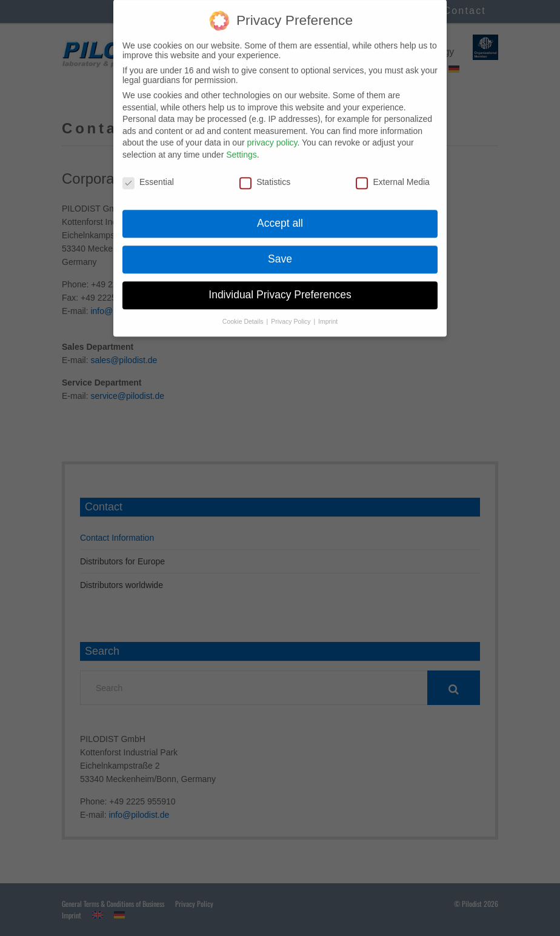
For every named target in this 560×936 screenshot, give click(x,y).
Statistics (265, 171)
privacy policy (272, 132)
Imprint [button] (328, 310)
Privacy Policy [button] (292, 310)
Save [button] (280, 248)
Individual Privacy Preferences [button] (280, 284)
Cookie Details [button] (244, 310)
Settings (242, 144)
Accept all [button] (280, 212)
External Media (392, 171)
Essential (148, 171)
